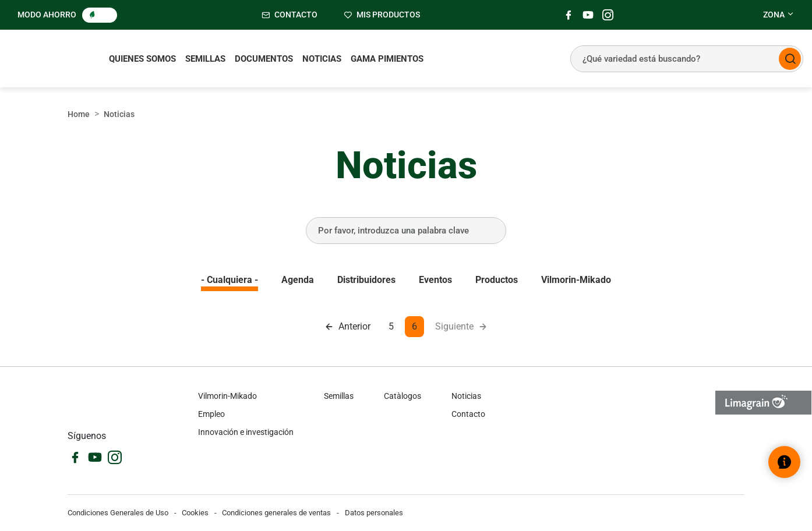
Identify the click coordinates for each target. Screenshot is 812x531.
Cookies (195, 513)
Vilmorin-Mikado (576, 280)
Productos (497, 280)
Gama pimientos (387, 59)
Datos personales (374, 513)
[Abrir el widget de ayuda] (784, 462)
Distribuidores (366, 280)
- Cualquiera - (230, 280)
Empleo (211, 414)
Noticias (322, 59)
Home (79, 114)
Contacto (468, 414)
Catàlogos (403, 396)
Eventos (435, 280)
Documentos (264, 59)
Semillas (205, 59)
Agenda (298, 280)
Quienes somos (142, 59)
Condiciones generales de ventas (276, 513)
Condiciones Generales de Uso (118, 513)
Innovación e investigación (246, 432)
